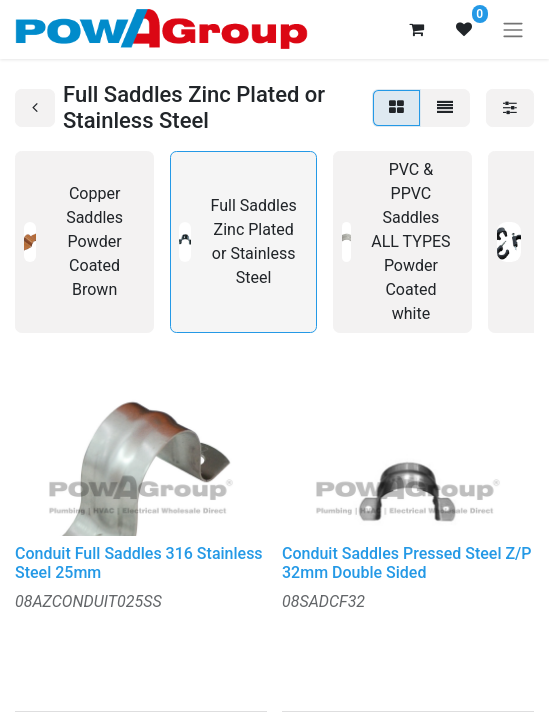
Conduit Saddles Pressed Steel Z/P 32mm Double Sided (407, 563)
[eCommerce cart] (416, 29)
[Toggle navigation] (513, 29)
